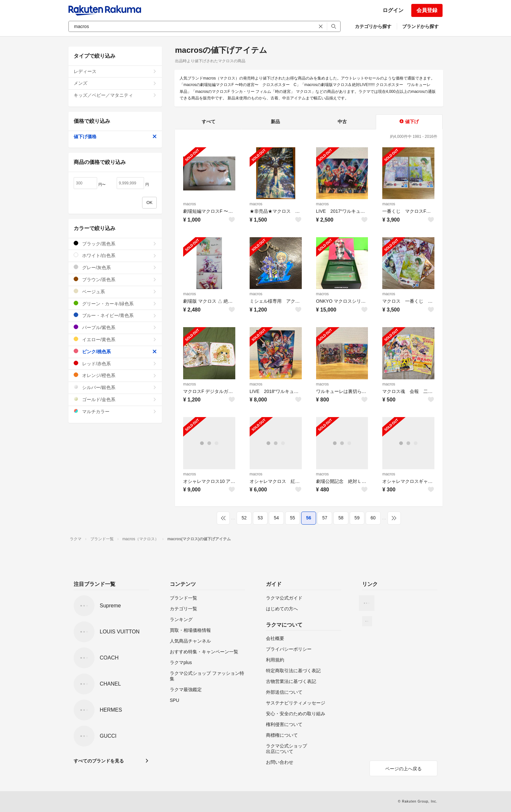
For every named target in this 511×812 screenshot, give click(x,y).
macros (190, 204)
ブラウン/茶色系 (115, 279)
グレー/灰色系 (115, 267)
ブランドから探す (420, 26)
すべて (209, 122)
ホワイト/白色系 (115, 255)
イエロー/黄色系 (115, 339)
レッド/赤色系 (115, 363)
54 (276, 518)
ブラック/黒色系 (115, 244)
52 (244, 518)
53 (260, 518)
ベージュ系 (115, 291)
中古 (342, 122)
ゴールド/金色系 (115, 399)
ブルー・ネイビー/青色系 (115, 315)
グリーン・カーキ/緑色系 (115, 304)
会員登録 (427, 10)
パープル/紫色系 (115, 327)
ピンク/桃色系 (115, 351)
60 (373, 518)
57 (325, 518)
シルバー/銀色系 (115, 387)
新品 (275, 122)
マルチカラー (115, 411)
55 (293, 518)
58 (341, 518)
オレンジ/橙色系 (115, 375)
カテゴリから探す (373, 26)
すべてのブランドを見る (99, 761)
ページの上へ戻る (403, 769)
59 (357, 518)
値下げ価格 (115, 137)
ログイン (393, 10)
